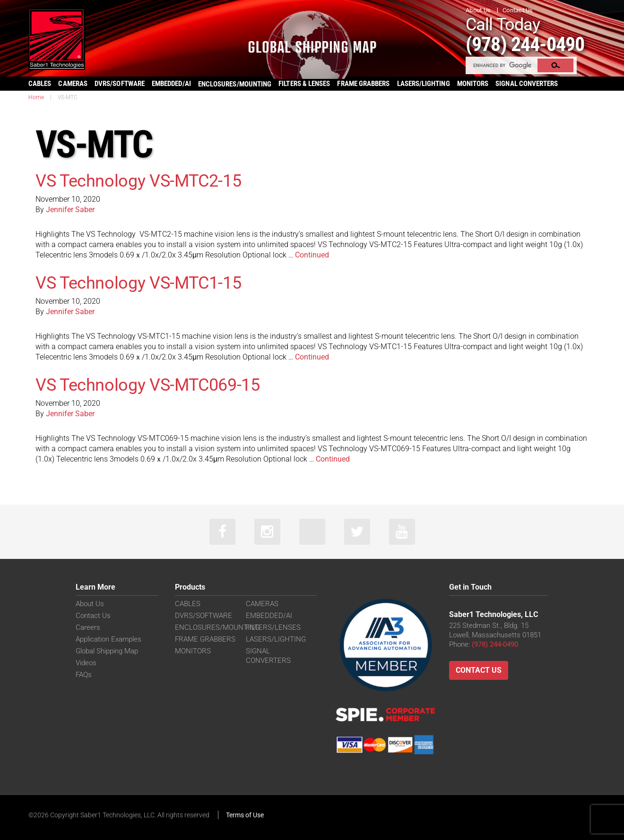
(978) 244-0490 (525, 44)
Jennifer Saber (70, 210)
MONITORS (473, 84)
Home (36, 97)
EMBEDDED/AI (171, 84)
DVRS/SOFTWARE (120, 84)
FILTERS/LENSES (273, 627)
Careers (88, 627)
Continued (312, 255)
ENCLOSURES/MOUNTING (217, 627)
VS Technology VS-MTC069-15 (148, 385)
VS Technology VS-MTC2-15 (138, 181)
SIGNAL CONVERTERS (527, 84)
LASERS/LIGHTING (424, 84)
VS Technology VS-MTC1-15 (138, 283)
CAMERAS (73, 84)
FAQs (84, 675)
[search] (502, 65)
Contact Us (518, 10)
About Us (478, 10)
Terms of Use (245, 815)
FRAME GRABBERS (363, 84)
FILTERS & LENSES (304, 84)
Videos (86, 663)
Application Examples (108, 639)
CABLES (40, 84)
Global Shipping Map (107, 651)
